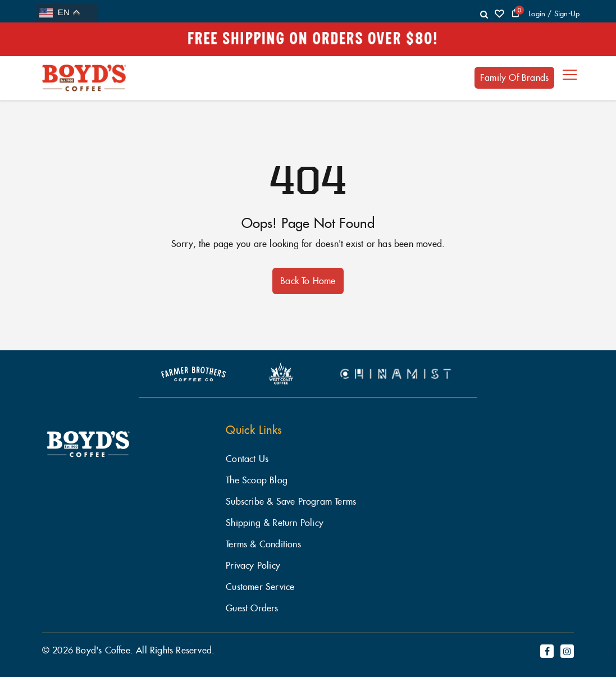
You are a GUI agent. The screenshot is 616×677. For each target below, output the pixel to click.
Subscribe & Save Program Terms (291, 502)
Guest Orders (252, 608)
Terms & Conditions (263, 544)
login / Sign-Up (554, 14)
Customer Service (260, 587)
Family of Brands (514, 77)
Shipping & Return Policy (275, 523)
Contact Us (247, 459)
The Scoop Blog (257, 480)
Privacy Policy (253, 566)
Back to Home (308, 281)
